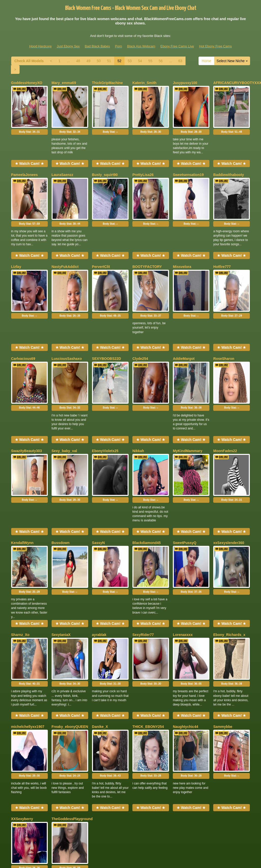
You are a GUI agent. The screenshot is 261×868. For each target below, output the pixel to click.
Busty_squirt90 (105, 161)
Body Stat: (29, 118)
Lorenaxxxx (183, 551)
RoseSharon (224, 317)
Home (206, 61)
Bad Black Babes (97, 46)
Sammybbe (223, 629)
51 (109, 61)
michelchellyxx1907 (28, 629)
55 (150, 61)
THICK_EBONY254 (148, 629)
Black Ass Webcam (141, 46)
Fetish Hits (121, 856)
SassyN (98, 473)
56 (161, 61)
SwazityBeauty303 (27, 395)
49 (88, 61)
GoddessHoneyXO (27, 83)
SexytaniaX (61, 551)
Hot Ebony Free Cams (215, 46)
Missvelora (182, 239)
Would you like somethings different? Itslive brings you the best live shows (130, 819)
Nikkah (138, 395)
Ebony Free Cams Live (177, 46)
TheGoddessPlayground (72, 707)
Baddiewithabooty (229, 161)
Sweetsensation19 (188, 161)
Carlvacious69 (23, 317)
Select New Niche (232, 61)
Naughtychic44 (186, 629)
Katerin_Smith (144, 83)
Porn (119, 46)
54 (140, 61)
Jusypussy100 (185, 83)
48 (78, 61)
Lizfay (16, 239)
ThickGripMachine (107, 83)
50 (99, 61)
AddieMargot (184, 317)
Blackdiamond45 (147, 473)
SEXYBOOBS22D (106, 317)
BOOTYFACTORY (147, 239)
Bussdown (61, 473)
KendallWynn (22, 473)
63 (180, 61)
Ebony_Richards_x (229, 551)
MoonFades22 (225, 395)
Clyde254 (140, 317)
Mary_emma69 (64, 83)
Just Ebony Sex (68, 46)
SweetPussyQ (185, 473)
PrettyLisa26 (143, 161)
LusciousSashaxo (67, 317)
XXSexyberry (22, 707)
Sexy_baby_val (64, 395)
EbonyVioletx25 (105, 395)
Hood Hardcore (40, 46)
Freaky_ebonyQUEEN (70, 629)
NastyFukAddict (65, 239)
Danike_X (100, 629)
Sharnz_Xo (20, 551)
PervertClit (101, 239)
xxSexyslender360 (229, 473)
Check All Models (29, 61)
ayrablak (99, 551)
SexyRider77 (143, 551)
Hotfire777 (222, 239)
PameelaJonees (25, 161)
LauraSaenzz (63, 161)
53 (130, 61)
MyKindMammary (188, 395)
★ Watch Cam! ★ (29, 150)
